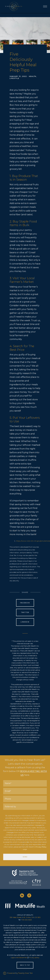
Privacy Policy (41, 847)
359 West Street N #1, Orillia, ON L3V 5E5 (25, 917)
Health (33, 76)
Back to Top (25, 965)
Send (25, 857)
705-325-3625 (26, 920)
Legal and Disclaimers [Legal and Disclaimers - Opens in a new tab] (19, 957)
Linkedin (25, 622)
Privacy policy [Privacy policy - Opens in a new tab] (34, 957)
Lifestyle (14, 78)
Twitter (25, 612)
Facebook (25, 603)
